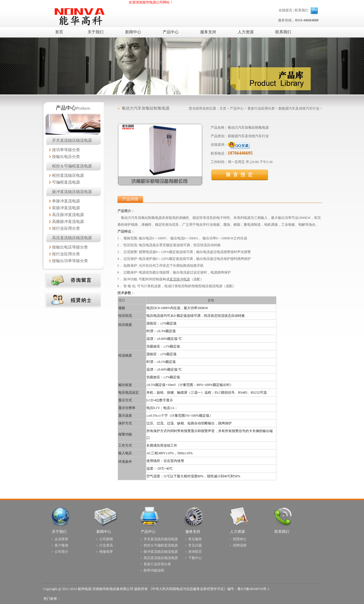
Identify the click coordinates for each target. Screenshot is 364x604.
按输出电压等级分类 (70, 247)
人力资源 (237, 532)
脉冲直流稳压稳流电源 (72, 192)
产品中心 (237, 108)
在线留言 (286, 10)
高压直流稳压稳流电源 (72, 238)
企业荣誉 (61, 539)
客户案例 (61, 545)
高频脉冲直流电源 (68, 222)
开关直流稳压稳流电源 (72, 140)
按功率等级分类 (66, 150)
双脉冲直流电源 (66, 208)
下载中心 (195, 558)
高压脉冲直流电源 (68, 215)
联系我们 (301, 10)
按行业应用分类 (66, 228)
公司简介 (61, 552)
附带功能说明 (154, 570)
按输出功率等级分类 (70, 261)
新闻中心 (104, 532)
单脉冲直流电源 (66, 201)
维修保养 (106, 552)
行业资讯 (106, 545)
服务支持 (193, 532)
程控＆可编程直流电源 (72, 166)
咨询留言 (195, 552)
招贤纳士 (240, 539)
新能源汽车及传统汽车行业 (299, 108)
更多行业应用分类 (261, 108)
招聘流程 (240, 545)
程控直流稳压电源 (68, 175)
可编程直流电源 (66, 182)
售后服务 (195, 539)
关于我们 (59, 532)
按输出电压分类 (66, 157)
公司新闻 (106, 539)
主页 (223, 108)
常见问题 (195, 545)
